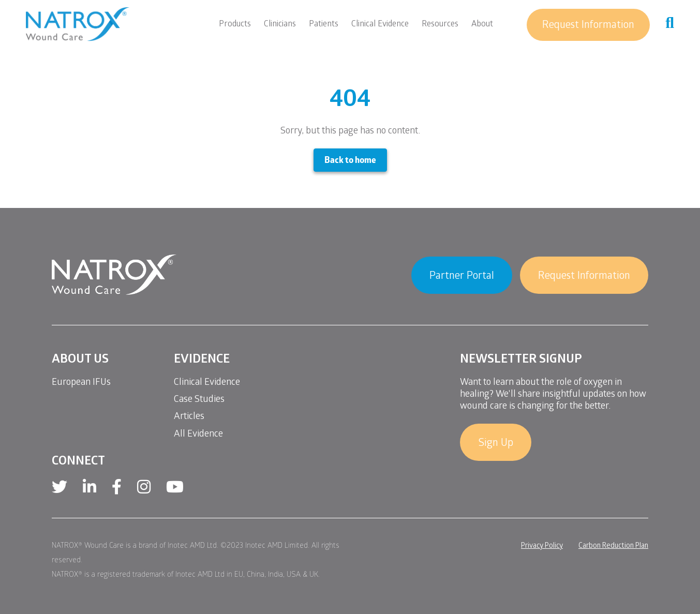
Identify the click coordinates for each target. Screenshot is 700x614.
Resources (440, 25)
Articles (189, 417)
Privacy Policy (542, 546)
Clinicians (280, 25)
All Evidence (198, 435)
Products (235, 25)
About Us (80, 360)
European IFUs (81, 383)
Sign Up (496, 444)
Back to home (350, 161)
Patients (324, 25)
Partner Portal (462, 277)
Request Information (588, 26)
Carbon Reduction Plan (613, 546)
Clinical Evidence (380, 25)
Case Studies (199, 400)
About (482, 25)
